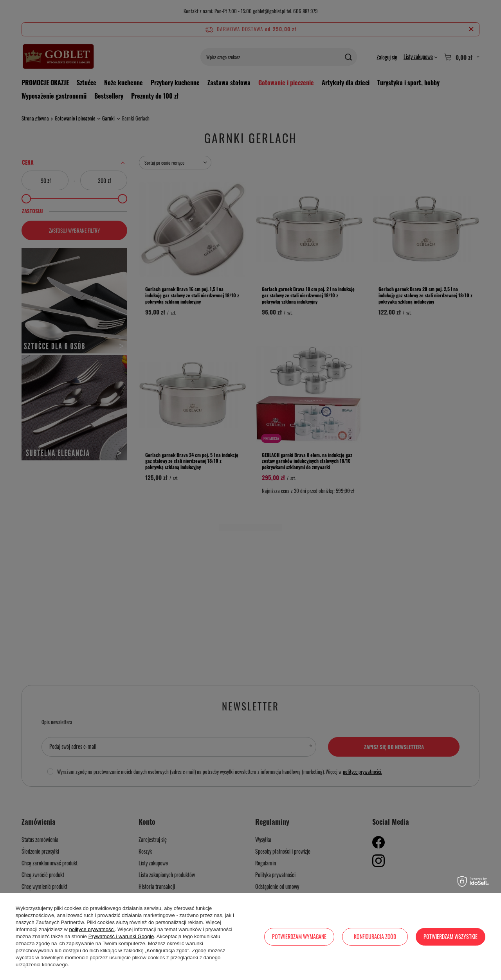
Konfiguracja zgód (375, 936)
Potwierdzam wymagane (299, 936)
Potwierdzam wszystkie (451, 936)
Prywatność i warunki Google (121, 936)
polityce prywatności (92, 929)
